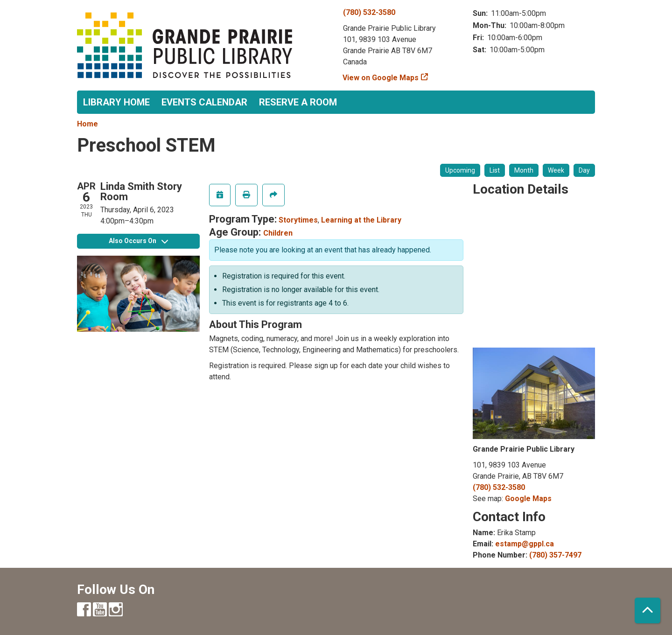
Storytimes (298, 220)
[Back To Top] (647, 611)
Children (278, 233)
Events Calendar (204, 102)
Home (87, 124)
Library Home (116, 102)
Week (556, 170)
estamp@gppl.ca (525, 544)
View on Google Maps (381, 78)
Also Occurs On (138, 241)
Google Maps (528, 499)
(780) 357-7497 (555, 555)
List (495, 170)
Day (584, 170)
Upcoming (460, 170)
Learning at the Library (361, 220)
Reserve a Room (298, 102)
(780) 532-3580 (369, 12)
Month (524, 170)
